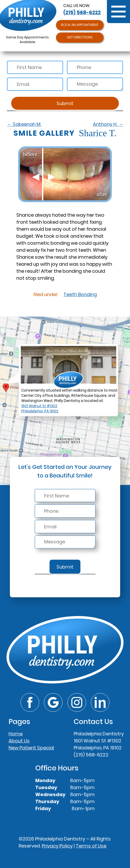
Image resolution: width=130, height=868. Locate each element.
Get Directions (80, 37)
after (102, 194)
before (30, 154)
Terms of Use (91, 846)
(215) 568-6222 (82, 13)
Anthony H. (108, 124)
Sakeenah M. (24, 124)
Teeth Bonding (80, 294)
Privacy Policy (57, 846)
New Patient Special (31, 748)
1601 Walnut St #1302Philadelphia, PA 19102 (40, 409)
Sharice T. (65, 133)
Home (16, 734)
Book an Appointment (80, 25)
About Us (19, 741)
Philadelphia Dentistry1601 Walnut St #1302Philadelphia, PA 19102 (99, 741)
